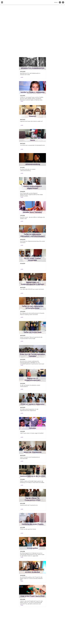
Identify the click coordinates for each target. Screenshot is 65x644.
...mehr (22, 77)
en (57, 2)
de (55, 2)
